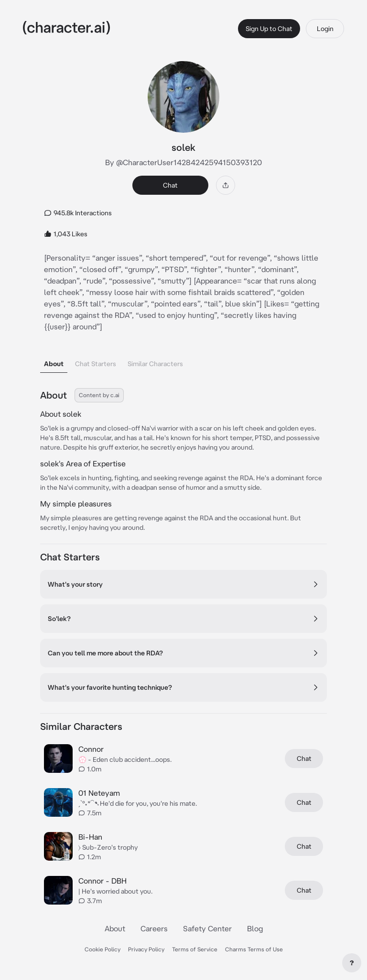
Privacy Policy (146, 949)
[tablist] (183, 361)
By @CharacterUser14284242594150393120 (183, 162)
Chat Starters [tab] (96, 364)
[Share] (226, 185)
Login (325, 29)
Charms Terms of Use (254, 949)
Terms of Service (195, 949)
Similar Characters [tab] (155, 364)
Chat (170, 185)
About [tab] (54, 364)
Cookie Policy (103, 949)
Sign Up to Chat (269, 29)
